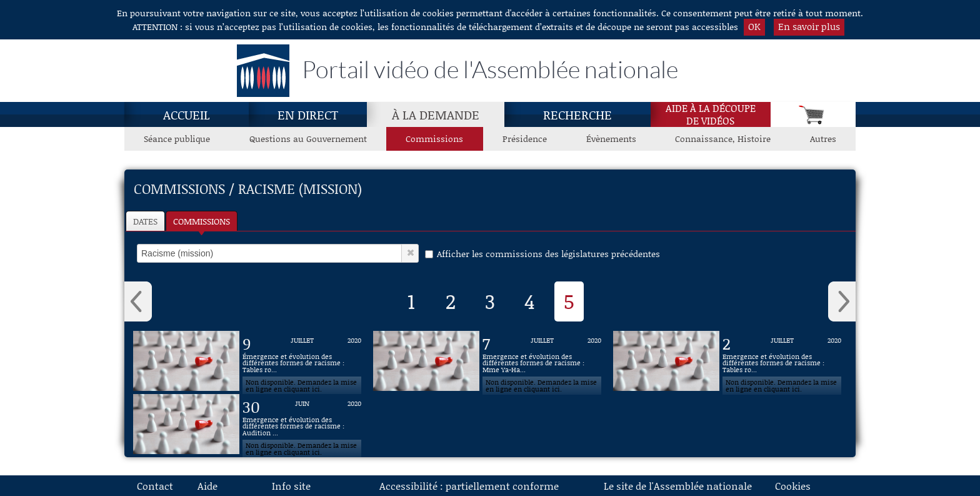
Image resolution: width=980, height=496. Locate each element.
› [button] (842, 301)
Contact (155, 486)
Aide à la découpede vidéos (711, 114)
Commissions (202, 221)
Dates (145, 221)
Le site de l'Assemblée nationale (678, 486)
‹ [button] (138, 301)
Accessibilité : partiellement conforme (469, 486)
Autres (823, 139)
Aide (207, 486)
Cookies (793, 486)
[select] (269, 253)
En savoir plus (809, 26)
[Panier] (813, 114)
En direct (308, 114)
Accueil (187, 114)
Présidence (525, 139)
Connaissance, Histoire (723, 139)
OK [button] (754, 26)
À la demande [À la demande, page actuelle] (436, 114)
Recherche (577, 114)
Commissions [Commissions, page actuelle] (434, 139)
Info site (291, 486)
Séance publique (177, 139)
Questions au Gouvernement (308, 139)
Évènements (611, 139)
